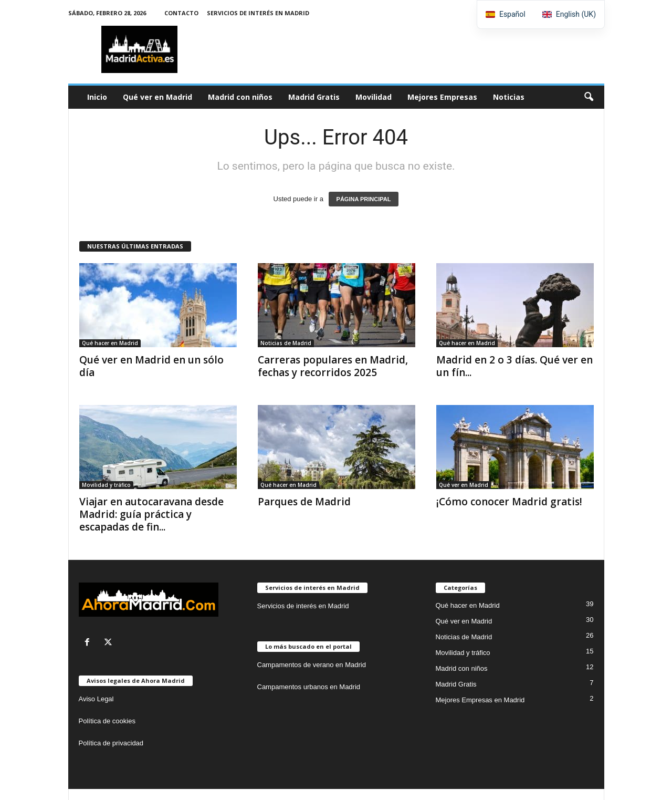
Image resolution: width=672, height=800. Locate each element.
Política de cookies (107, 721)
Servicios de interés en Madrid (258, 13)
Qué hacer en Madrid (110, 343)
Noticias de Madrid (286, 343)
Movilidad (374, 97)
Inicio (97, 97)
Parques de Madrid (304, 502)
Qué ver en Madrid (157, 97)
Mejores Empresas (442, 97)
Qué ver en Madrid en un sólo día (151, 366)
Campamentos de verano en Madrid (312, 665)
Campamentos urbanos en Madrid (309, 687)
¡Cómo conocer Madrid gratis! (509, 502)
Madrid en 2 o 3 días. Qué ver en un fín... (514, 366)
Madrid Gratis (314, 97)
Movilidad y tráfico (106, 485)
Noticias (509, 97)
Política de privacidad (111, 743)
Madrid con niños (240, 97)
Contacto (181, 13)
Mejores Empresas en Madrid (480, 700)
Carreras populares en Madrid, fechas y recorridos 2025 (333, 366)
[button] (589, 97)
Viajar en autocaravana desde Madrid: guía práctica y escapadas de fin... (151, 514)
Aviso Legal (96, 699)
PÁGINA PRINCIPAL (364, 199)
